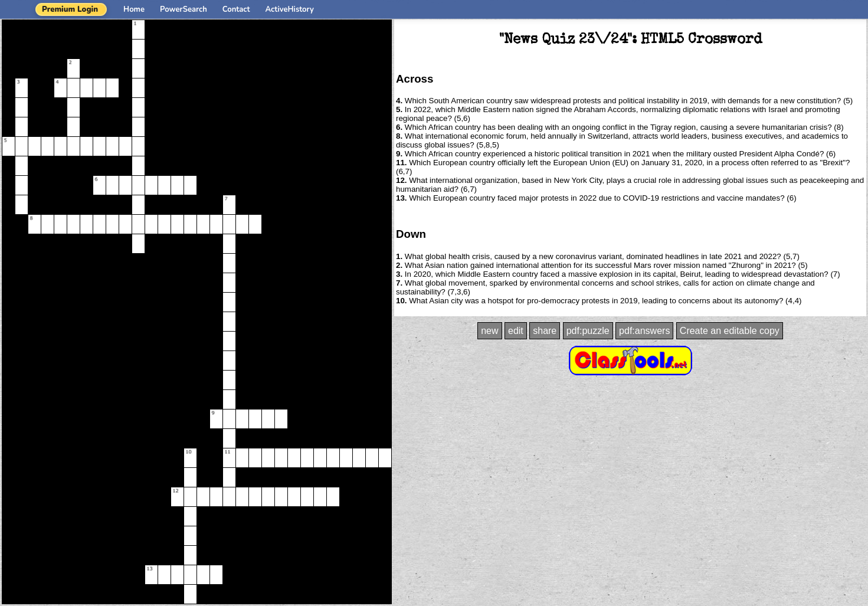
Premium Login (70, 9)
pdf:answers (644, 331)
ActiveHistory (290, 9)
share (545, 331)
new (489, 331)
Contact (236, 9)
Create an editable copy (730, 331)
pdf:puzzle (588, 331)
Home (134, 9)
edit (516, 331)
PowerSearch (184, 9)
